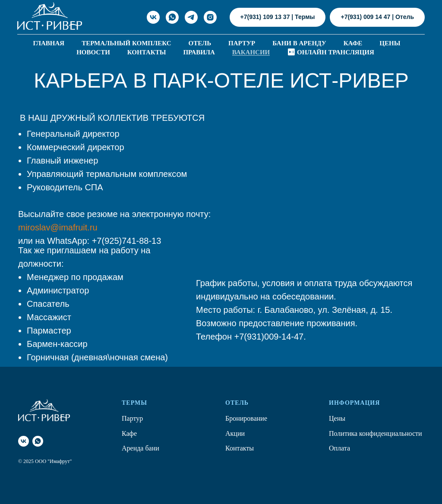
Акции (235, 433)
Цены (390, 43)
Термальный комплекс (126, 43)
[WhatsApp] (172, 17)
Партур (242, 43)
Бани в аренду (299, 43)
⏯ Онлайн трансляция (331, 52)
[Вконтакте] (24, 441)
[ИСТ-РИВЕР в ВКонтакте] (153, 17)
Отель (200, 43)
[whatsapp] (38, 441)
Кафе (353, 43)
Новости (93, 52)
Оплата (339, 448)
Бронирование (246, 418)
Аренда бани (140, 448)
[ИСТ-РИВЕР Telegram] (191, 17)
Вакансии (251, 52)
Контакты (147, 52)
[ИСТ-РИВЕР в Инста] (210, 17)
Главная (49, 43)
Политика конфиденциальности (376, 433)
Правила (199, 52)
